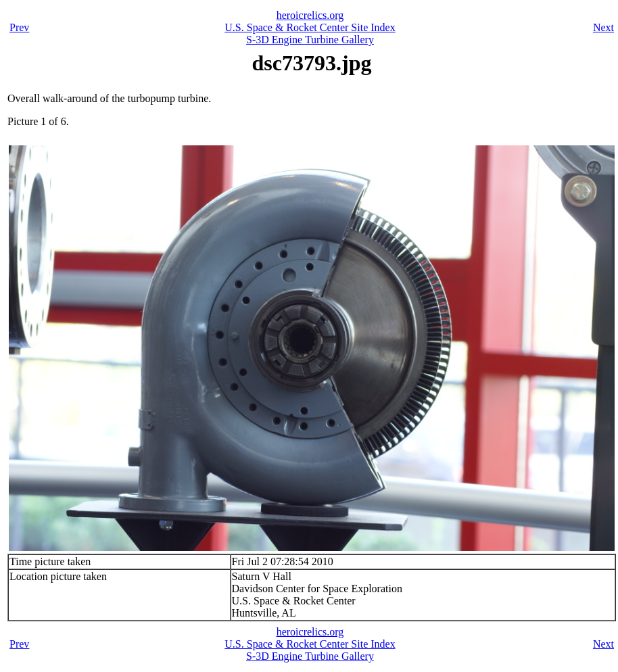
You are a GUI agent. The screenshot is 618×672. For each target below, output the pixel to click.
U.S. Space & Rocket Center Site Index (310, 27)
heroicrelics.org (310, 15)
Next (603, 27)
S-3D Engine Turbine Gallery (310, 40)
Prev (19, 27)
